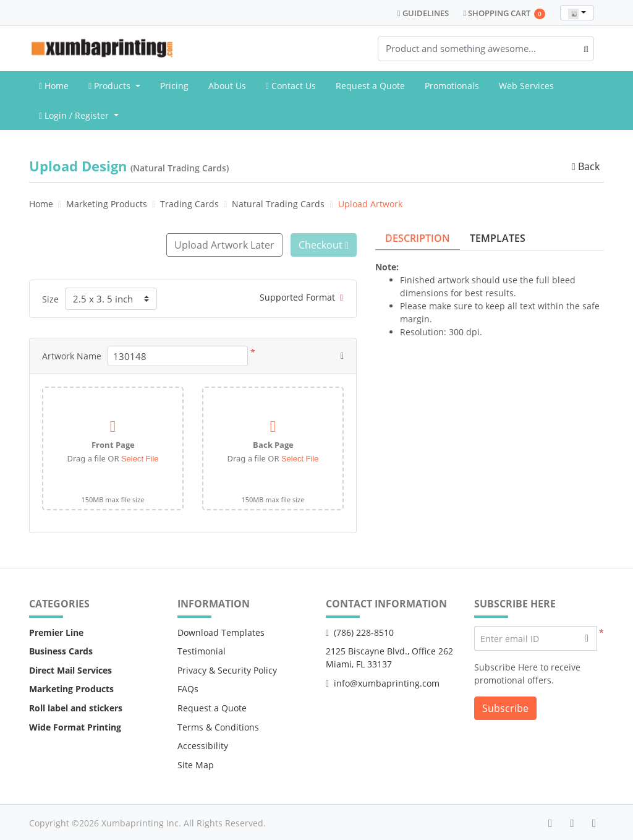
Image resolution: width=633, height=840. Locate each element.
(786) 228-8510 (360, 631)
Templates (498, 238)
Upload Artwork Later (223, 245)
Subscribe (505, 708)
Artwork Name (72, 355)
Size (50, 298)
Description (418, 238)
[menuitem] (54, 86)
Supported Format (301, 297)
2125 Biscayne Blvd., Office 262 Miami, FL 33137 (389, 657)
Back (584, 166)
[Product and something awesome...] (486, 49)
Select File (140, 458)
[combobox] (577, 13)
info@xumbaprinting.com (383, 682)
